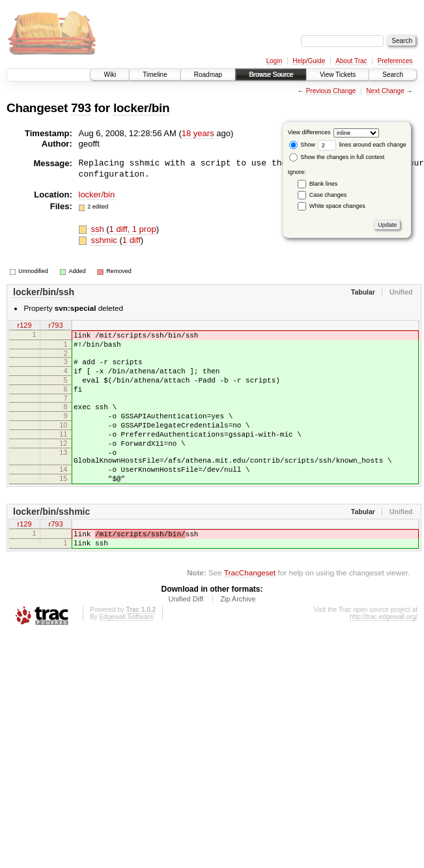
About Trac (351, 61)
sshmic (105, 240)
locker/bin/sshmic (51, 543)
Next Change (385, 91)
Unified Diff (186, 636)
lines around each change (362, 145)
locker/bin (141, 108)
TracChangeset (250, 610)
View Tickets (338, 75)
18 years (198, 133)
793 (81, 108)
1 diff (132, 240)
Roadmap (208, 75)
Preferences (395, 61)
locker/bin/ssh (44, 292)
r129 (24, 326)
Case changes (328, 195)
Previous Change (331, 91)
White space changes (337, 206)
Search (393, 75)
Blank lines (324, 184)
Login (274, 61)
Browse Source (271, 75)
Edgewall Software (126, 654)
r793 (55, 326)
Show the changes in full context (337, 157)
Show (302, 145)
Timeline (155, 75)
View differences (309, 132)
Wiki (110, 75)
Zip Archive (238, 636)
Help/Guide (309, 61)
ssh (98, 229)
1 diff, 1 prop (133, 229)
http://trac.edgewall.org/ (384, 654)
